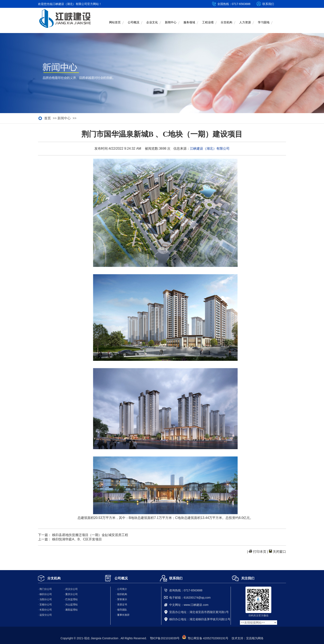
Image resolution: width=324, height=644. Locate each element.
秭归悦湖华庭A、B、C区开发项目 (77, 539)
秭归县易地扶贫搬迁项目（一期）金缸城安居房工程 (90, 535)
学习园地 (264, 22)
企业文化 (152, 22)
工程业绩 (208, 22)
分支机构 (226, 22)
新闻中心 (171, 22)
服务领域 (189, 22)
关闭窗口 (279, 552)
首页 (48, 118)
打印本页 (260, 552)
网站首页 (115, 22)
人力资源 (245, 22)
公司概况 (133, 22)
